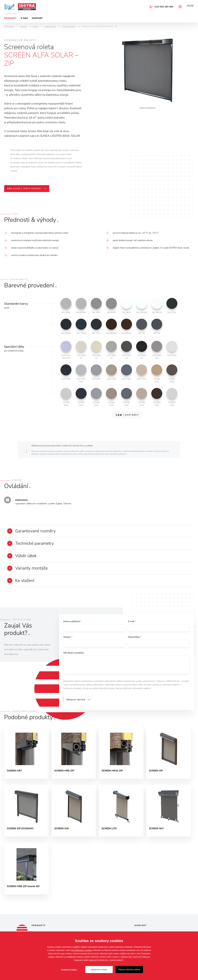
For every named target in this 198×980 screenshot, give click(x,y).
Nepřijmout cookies (99, 970)
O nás (24, 18)
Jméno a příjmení (72, 624)
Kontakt (37, 18)
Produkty (10, 18)
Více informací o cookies (82, 950)
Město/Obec (135, 640)
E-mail (132, 624)
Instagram (180, 7)
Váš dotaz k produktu (74, 656)
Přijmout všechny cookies (129, 970)
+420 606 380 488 (163, 7)
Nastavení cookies (69, 970)
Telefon (68, 640)
